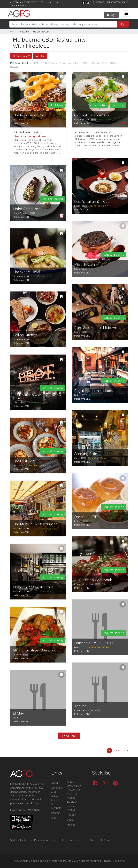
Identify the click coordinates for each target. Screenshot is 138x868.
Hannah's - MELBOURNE (95, 643)
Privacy (107, 861)
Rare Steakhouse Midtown (96, 328)
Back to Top (117, 751)
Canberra (81, 840)
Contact (56, 813)
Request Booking (52, 199)
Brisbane (40, 840)
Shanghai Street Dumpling (35, 650)
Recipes (71, 815)
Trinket (80, 706)
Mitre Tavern (85, 265)
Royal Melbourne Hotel (93, 391)
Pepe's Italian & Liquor (93, 201)
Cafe (37, 63)
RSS (53, 818)
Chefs (70, 820)
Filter (40, 56)
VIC (12, 32)
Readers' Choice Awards (72, 806)
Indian (14, 66)
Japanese (74, 63)
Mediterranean (82, 119)
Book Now (56, 105)
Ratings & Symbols (56, 804)
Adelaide (51, 840)
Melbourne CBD (41, 32)
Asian (105, 63)
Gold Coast (104, 840)
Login (112, 15)
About (55, 783)
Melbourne (23, 32)
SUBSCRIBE (98, 2)
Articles (71, 825)
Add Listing (55, 794)
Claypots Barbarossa (92, 115)
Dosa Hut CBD (86, 517)
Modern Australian (54, 63)
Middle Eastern (20, 213)
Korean (114, 63)
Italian (85, 63)
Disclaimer (119, 861)
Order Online (98, 105)
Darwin (70, 840)
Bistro (77, 395)
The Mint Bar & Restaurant (35, 524)
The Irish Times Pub (29, 115)
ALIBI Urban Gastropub (93, 580)
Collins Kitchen (25, 335)
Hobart (92, 840)
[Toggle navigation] (126, 14)
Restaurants (20, 56)
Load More (69, 736)
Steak (77, 269)
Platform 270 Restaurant (33, 587)
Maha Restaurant (27, 209)
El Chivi (19, 713)
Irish (15, 119)
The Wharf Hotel (26, 272)
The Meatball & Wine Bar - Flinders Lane (37, 397)
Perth (61, 840)
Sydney (15, 840)
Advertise (56, 788)
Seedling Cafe (86, 454)
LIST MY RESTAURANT (117, 2)
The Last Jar (23, 461)
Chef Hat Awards (19, 5)
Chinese (95, 63)
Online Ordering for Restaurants (74, 786)
